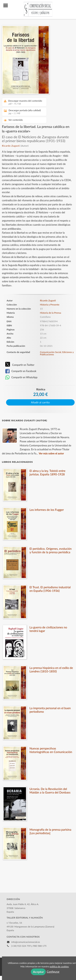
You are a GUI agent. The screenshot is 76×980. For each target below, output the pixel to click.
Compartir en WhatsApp (21, 377)
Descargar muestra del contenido (23, 102)
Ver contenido (13, 120)
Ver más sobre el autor (51, 453)
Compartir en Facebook (21, 371)
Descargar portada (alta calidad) (23, 112)
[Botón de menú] (7, 6)
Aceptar (38, 972)
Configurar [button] (53, 972)
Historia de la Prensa (50, 313)
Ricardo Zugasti (11, 146)
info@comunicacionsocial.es (26, 942)
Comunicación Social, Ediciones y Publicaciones (57, 353)
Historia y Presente (50, 305)
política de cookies (59, 966)
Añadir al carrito (40, 402)
